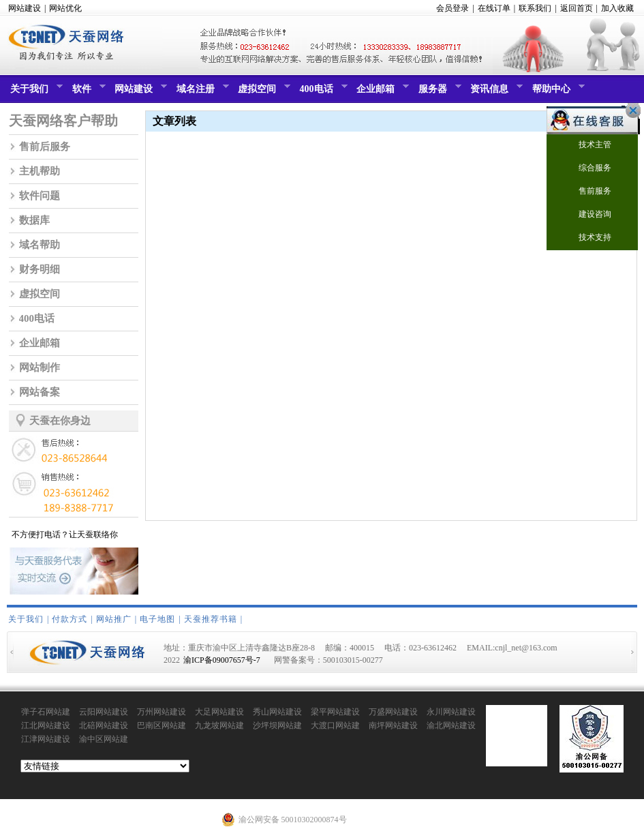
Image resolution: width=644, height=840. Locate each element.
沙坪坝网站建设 (277, 726)
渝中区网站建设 (104, 740)
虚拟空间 (262, 92)
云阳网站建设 (104, 712)
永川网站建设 (451, 712)
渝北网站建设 (451, 725)
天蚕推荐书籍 (211, 619)
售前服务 (586, 192)
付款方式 (70, 619)
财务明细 (40, 269)
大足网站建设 (219, 712)
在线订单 (494, 8)
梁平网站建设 (335, 712)
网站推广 (114, 619)
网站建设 (25, 8)
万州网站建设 (162, 712)
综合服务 (586, 169)
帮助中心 (557, 92)
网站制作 (40, 367)
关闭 (630, 110)
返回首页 (577, 8)
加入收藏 (617, 8)
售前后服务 (45, 147)
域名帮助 (40, 245)
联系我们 (535, 8)
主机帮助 (40, 171)
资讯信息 (495, 92)
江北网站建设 (46, 725)
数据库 (34, 220)
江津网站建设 (46, 739)
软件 (87, 92)
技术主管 (586, 146)
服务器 (438, 92)
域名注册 (201, 92)
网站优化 (65, 8)
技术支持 (586, 238)
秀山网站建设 (277, 712)
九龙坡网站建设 (219, 726)
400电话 (322, 92)
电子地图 (157, 619)
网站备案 (40, 392)
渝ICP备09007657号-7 (222, 660)
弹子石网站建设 (46, 712)
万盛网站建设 (393, 712)
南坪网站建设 (393, 725)
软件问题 (40, 196)
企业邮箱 (381, 92)
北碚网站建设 (104, 725)
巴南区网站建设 (162, 726)
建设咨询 (586, 215)
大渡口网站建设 (335, 726)
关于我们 (35, 92)
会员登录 (453, 8)
